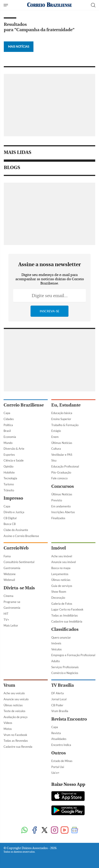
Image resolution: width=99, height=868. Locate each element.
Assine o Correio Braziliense (21, 536)
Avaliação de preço (15, 717)
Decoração (58, 598)
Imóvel (59, 548)
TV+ (6, 620)
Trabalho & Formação (65, 425)
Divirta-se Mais (19, 588)
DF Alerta (58, 693)
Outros (59, 753)
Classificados (65, 629)
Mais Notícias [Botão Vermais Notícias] (19, 47)
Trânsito (9, 490)
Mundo (8, 443)
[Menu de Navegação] (6, 5)
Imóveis (56, 643)
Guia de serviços (62, 586)
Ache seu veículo (14, 693)
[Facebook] (34, 830)
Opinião (8, 466)
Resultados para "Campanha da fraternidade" (39, 27)
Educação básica (62, 413)
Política (8, 425)
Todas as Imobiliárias (65, 615)
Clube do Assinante (16, 530)
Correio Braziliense (24, 405)
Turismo (9, 484)
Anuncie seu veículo (16, 699)
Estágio (56, 431)
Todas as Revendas (16, 741)
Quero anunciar (61, 637)
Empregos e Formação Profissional (73, 655)
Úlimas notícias (61, 580)
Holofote (9, 472)
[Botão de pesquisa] (93, 5)
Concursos (63, 486)
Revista (56, 733)
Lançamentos (60, 574)
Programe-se (12, 602)
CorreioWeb (16, 548)
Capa (7, 413)
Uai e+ (55, 773)
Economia (10, 437)
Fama (7, 556)
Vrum (9, 685)
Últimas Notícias (62, 443)
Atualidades (59, 739)
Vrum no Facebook (15, 735)
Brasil (7, 431)
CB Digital (10, 518)
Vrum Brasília (60, 711)
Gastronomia (12, 568)
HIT (6, 614)
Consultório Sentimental (19, 562)
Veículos (57, 649)
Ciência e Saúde (14, 460)
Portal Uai (58, 767)
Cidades (9, 419)
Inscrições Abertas (63, 512)
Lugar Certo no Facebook (67, 609)
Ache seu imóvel (62, 556)
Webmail (9, 580)
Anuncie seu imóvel (64, 562)
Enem (55, 437)
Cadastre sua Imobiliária (67, 621)
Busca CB (10, 524)
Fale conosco (59, 478)
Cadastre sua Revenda (18, 747)
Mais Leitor (11, 625)
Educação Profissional (65, 466)
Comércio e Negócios (65, 673)
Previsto (57, 500)
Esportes (9, 455)
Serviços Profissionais (65, 667)
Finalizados (58, 518)
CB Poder (57, 705)
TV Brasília (63, 685)
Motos (8, 729)
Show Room (59, 592)
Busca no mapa (61, 568)
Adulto (56, 661)
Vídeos (8, 723)
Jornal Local (59, 699)
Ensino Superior (61, 419)
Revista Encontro (69, 719)
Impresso (13, 498)
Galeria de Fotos (62, 604)
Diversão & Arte (14, 449)
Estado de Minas (62, 761)
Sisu (54, 460)
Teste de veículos (14, 711)
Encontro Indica (61, 745)
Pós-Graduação (61, 472)
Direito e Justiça (14, 512)
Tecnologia (10, 478)
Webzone (10, 574)
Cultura (56, 449)
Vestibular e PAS (62, 455)
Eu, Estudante (66, 405)
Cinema (8, 596)
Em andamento (61, 506)
